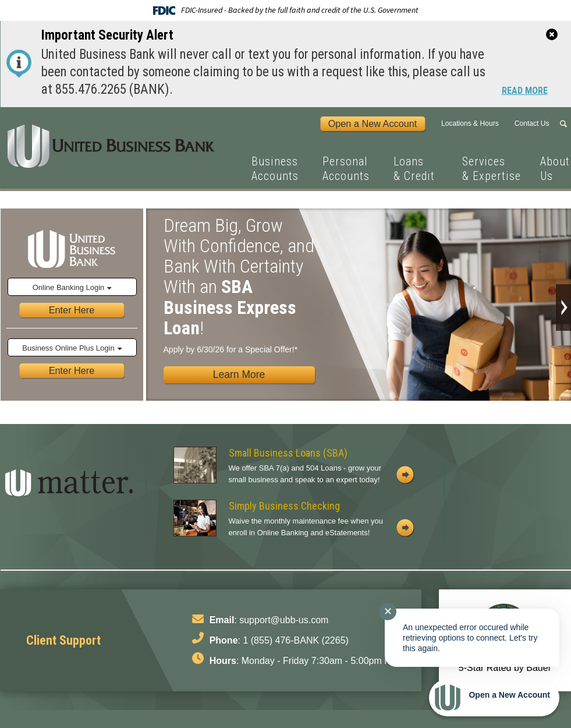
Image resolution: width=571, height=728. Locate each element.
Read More (525, 91)
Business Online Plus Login (68, 348)
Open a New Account (373, 123)
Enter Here (72, 310)
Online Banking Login (69, 287)
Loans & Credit (414, 169)
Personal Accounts (346, 169)
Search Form (565, 124)
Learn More (239, 374)
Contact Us (532, 123)
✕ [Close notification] (388, 612)
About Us (555, 169)
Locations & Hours (470, 123)
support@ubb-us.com (284, 620)
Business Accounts (275, 169)
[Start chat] (494, 698)
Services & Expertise (492, 169)
